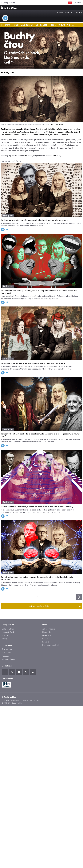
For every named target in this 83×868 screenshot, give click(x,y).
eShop (5, 639)
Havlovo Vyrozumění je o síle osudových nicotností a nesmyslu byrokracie (35, 220)
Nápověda (46, 632)
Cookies (5, 700)
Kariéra (45, 639)
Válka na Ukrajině (9, 629)
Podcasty (6, 656)
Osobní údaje (15, 700)
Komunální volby (9, 632)
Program (59, 12)
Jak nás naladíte (49, 629)
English (37, 700)
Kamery (79, 12)
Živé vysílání (7, 649)
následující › (79, 597)
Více (70, 25)
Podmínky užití (27, 700)
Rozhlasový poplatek (51, 645)
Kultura (61, 25)
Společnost (41, 25)
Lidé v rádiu (47, 635)
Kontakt (45, 642)
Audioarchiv (69, 12)
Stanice (5, 635)
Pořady (16, 25)
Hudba (52, 25)
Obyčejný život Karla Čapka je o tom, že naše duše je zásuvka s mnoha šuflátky (37, 507)
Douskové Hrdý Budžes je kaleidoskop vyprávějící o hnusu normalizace (33, 363)
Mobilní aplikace (8, 659)
